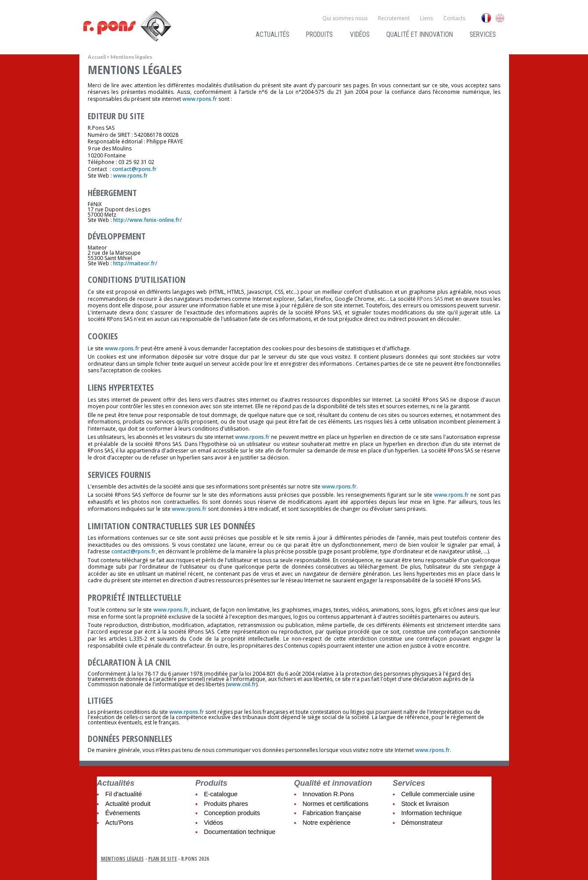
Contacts (454, 18)
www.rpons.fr (200, 99)
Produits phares (226, 804)
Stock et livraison (425, 804)
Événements (123, 813)
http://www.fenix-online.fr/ (148, 220)
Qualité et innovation (420, 35)
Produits (319, 35)
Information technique (431, 813)
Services (483, 35)
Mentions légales (122, 859)
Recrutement (394, 18)
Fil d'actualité (124, 794)
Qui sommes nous (345, 18)
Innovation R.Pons (328, 794)
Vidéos (360, 35)
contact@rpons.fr (134, 169)
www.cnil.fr (242, 684)
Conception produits (232, 813)
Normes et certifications (335, 804)
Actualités (273, 35)
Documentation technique (240, 832)
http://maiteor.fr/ (135, 263)
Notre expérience (327, 823)
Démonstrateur (422, 823)
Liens (426, 18)
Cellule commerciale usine (438, 794)
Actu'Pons (119, 823)
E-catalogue (221, 794)
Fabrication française (332, 813)
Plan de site (162, 859)
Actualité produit (128, 804)
